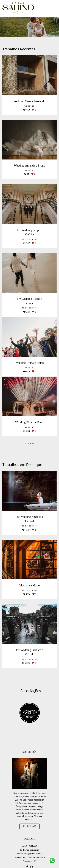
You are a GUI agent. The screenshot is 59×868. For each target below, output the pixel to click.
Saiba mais (29, 826)
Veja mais (30, 443)
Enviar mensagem (31, 850)
